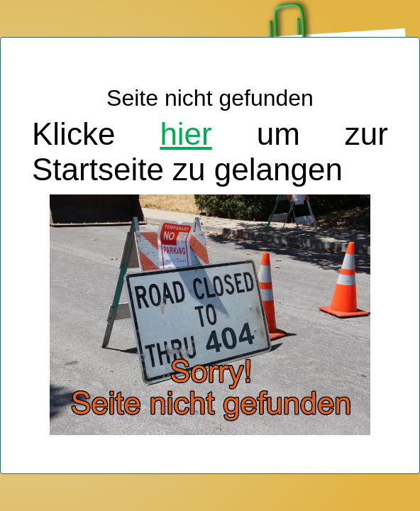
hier (186, 134)
